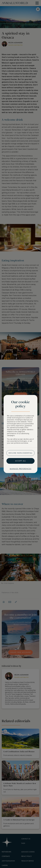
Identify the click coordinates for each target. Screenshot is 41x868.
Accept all (21, 461)
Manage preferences (21, 469)
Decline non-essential (20, 453)
